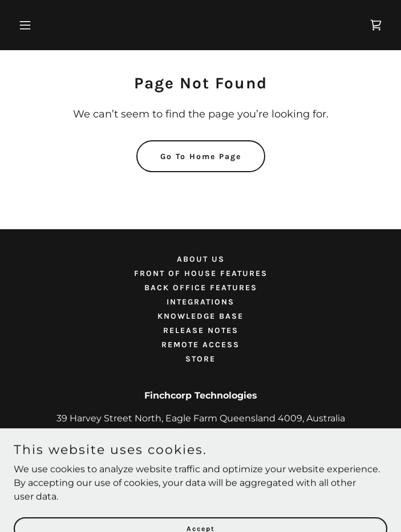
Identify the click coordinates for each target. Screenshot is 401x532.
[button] (42, 25)
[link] (376, 25)
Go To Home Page (201, 157)
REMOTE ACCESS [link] (200, 345)
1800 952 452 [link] (200, 441)
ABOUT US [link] (201, 259)
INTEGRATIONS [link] (200, 302)
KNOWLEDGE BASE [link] (200, 316)
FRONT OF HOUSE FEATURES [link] (201, 273)
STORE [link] (200, 359)
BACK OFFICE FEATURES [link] (201, 288)
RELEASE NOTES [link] (201, 330)
